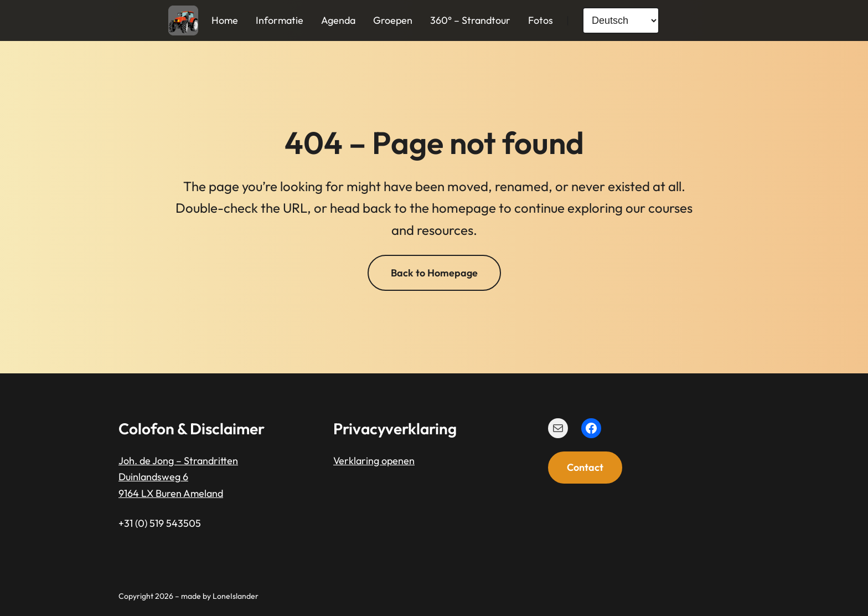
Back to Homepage (434, 273)
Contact (585, 467)
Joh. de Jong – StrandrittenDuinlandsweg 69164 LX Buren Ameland (178, 477)
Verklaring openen (374, 461)
